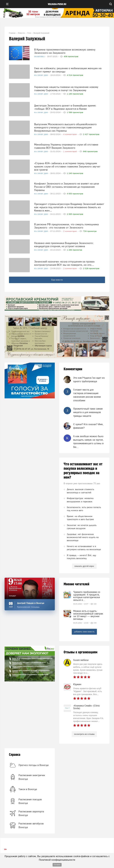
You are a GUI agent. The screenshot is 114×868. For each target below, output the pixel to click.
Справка (15, 755)
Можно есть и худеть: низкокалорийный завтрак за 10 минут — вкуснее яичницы (88, 615)
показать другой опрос (84, 566)
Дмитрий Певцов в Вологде (31, 603)
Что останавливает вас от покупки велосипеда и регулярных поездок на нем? (83, 471)
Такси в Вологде (28, 789)
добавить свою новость (84, 632)
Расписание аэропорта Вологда (31, 813)
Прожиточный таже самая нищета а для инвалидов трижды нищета (88, 412)
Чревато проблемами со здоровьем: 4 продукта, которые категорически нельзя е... (87, 596)
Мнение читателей (76, 584)
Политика (40, 56)
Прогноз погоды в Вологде (34, 765)
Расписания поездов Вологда (30, 801)
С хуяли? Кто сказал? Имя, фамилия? (88, 426)
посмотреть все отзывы (84, 734)
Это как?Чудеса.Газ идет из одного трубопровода (89, 380)
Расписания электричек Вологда (32, 777)
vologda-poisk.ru (57, 4)
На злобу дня (41, 75)
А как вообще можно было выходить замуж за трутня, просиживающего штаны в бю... (88, 442)
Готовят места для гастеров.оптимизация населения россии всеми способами (87, 395)
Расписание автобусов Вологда (31, 825)
